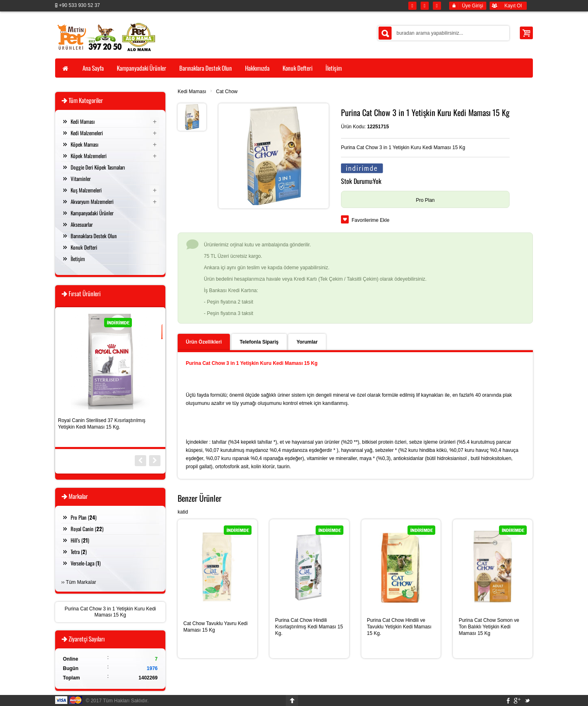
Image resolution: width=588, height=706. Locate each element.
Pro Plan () (84, 517)
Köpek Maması (85, 144)
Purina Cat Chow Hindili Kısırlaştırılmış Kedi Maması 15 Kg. (309, 627)
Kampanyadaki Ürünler (92, 213)
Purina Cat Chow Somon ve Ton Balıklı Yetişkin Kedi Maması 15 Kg (489, 627)
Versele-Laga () (86, 563)
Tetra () (79, 552)
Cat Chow (227, 92)
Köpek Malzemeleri (89, 156)
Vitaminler (81, 179)
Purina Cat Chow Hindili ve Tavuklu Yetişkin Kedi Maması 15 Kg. (399, 627)
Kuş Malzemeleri (86, 190)
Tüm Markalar (81, 582)
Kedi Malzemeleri (87, 133)
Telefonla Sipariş (259, 342)
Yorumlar (307, 342)
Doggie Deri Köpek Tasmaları (98, 167)
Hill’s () (80, 540)
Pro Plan (425, 200)
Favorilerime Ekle (371, 220)
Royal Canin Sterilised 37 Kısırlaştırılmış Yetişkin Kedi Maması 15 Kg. (102, 424)
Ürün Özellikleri (204, 342)
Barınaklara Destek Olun (94, 236)
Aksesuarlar (82, 224)
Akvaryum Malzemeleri (92, 201)
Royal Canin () (87, 529)
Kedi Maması (192, 92)
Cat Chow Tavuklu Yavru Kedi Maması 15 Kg (215, 627)
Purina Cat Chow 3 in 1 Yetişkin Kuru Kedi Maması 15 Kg (110, 612)
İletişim (78, 259)
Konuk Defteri (84, 247)
